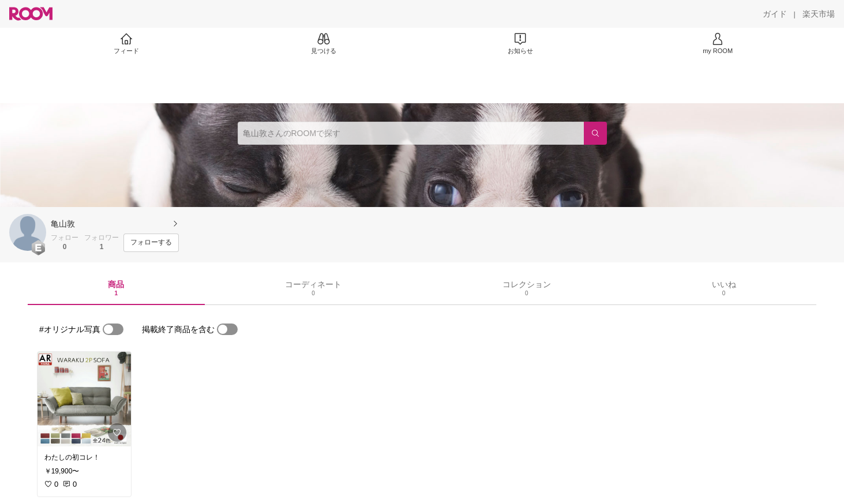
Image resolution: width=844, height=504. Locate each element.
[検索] (595, 133)
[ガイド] (775, 14)
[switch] (113, 329)
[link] (84, 399)
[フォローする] (151, 243)
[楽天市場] (819, 14)
